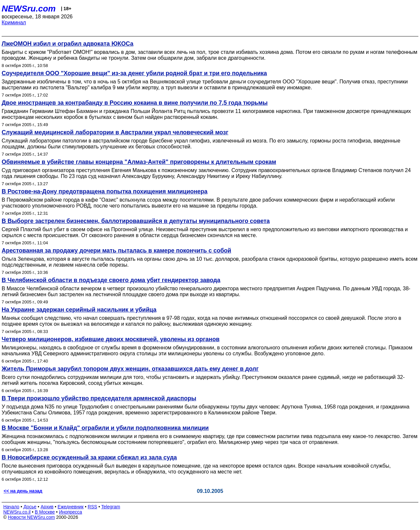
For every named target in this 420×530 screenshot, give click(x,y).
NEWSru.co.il (17, 512)
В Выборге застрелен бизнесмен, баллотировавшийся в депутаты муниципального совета (136, 221)
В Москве (45, 512)
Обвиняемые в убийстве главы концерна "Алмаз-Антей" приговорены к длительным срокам (139, 162)
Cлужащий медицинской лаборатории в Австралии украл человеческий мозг (115, 132)
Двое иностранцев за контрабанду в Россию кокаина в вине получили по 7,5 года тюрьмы (135, 103)
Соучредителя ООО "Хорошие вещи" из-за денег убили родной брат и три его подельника (134, 73)
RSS (92, 507)
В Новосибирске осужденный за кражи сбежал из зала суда (89, 457)
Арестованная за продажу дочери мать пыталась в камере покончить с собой (116, 251)
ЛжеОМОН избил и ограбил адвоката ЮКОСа (67, 44)
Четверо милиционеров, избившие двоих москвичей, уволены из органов (111, 339)
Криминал (14, 22)
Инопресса (71, 512)
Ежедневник (71, 507)
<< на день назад (23, 491)
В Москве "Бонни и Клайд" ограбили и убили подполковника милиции (105, 428)
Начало (11, 507)
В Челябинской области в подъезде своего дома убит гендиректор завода (111, 280)
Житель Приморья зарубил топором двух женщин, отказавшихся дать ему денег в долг (130, 369)
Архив (47, 507)
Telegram (111, 507)
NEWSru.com (29, 9)
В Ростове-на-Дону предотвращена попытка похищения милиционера (105, 191)
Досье (30, 507)
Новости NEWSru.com (31, 517)
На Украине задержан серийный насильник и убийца (79, 310)
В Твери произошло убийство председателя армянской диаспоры (99, 398)
